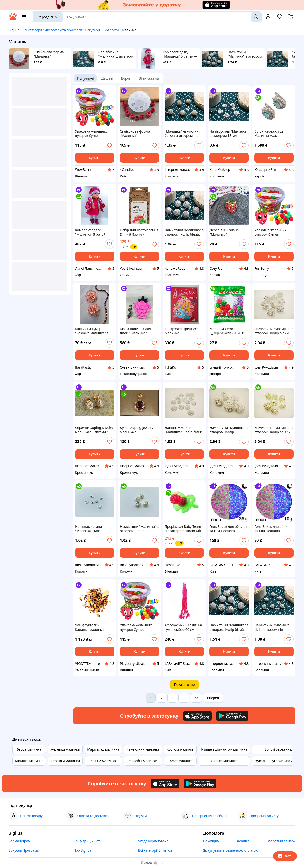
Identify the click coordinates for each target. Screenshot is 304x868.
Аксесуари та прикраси (64, 30)
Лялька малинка (224, 761)
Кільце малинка (103, 761)
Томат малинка (180, 761)
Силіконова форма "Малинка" (49, 54)
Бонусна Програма (24, 850)
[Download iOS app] (197, 716)
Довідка (243, 841)
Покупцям (211, 841)
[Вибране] (280, 18)
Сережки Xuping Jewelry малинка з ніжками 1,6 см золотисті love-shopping (94, 430)
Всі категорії (32, 30)
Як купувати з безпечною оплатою (231, 850)
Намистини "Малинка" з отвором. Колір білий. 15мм (245, 54)
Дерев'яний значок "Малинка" (225, 232)
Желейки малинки (65, 749)
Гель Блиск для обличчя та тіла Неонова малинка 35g (229, 529)
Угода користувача (153, 841)
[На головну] (13, 19)
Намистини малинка (143, 749)
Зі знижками (149, 78)
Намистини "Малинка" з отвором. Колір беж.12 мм (274, 430)
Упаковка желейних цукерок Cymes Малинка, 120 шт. (136, 627)
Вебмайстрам (20, 841)
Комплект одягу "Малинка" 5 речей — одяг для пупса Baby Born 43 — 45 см (180, 54)
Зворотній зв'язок (281, 841)
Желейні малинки (143, 761)
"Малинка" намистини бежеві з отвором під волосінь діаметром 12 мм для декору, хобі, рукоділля (183, 134)
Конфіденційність (87, 841)
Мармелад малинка (103, 749)
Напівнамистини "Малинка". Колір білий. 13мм (184, 430)
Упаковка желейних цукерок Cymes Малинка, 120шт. (91, 134)
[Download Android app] (232, 716)
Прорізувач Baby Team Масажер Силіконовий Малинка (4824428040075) (183, 529)
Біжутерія (93, 30)
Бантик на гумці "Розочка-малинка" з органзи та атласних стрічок (92, 331)
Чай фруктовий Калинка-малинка (89, 627)
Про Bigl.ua (82, 850)
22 (196, 698)
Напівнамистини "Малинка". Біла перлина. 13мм (88, 529)
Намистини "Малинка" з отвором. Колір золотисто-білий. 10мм (139, 529)
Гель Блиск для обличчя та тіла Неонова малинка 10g (274, 529)
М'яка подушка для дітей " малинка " (135, 331)
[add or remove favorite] (109, 145)
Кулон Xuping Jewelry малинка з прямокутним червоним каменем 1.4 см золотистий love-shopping (138, 430)
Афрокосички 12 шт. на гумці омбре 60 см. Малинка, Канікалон (183, 627)
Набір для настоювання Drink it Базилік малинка (139, 232)
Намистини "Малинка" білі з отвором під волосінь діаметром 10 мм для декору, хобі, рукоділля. (273, 627)
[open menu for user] (268, 17)
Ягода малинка (29, 749)
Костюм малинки (180, 749)
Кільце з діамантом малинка (224, 749)
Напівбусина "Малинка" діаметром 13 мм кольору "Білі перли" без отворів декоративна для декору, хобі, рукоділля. (116, 54)
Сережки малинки (65, 761)
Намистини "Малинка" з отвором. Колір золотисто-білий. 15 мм (229, 430)
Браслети (111, 30)
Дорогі (126, 78)
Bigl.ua (14, 30)
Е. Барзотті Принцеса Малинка (182, 331)
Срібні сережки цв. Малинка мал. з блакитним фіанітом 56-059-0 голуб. (274, 134)
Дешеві (107, 78)
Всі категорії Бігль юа (155, 850)
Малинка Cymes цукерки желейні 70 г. (227, 331)
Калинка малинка (29, 761)
